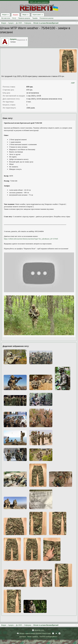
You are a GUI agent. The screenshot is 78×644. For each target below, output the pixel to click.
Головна (53, 633)
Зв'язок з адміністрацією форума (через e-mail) (35, 633)
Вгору (56, 633)
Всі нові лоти (6, 18)
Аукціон (15, 15)
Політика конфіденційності (48, 637)
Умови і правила (33, 637)
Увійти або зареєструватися (39, 2)
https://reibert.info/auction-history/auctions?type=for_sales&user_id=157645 (31, 239)
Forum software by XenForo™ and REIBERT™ (39, 641)
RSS (59, 633)
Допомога (23, 637)
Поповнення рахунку (46, 18)
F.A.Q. (14, 18)
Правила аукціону (24, 18)
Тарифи (35, 18)
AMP (73, 83)
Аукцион (13, 39)
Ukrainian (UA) (39, 630)
